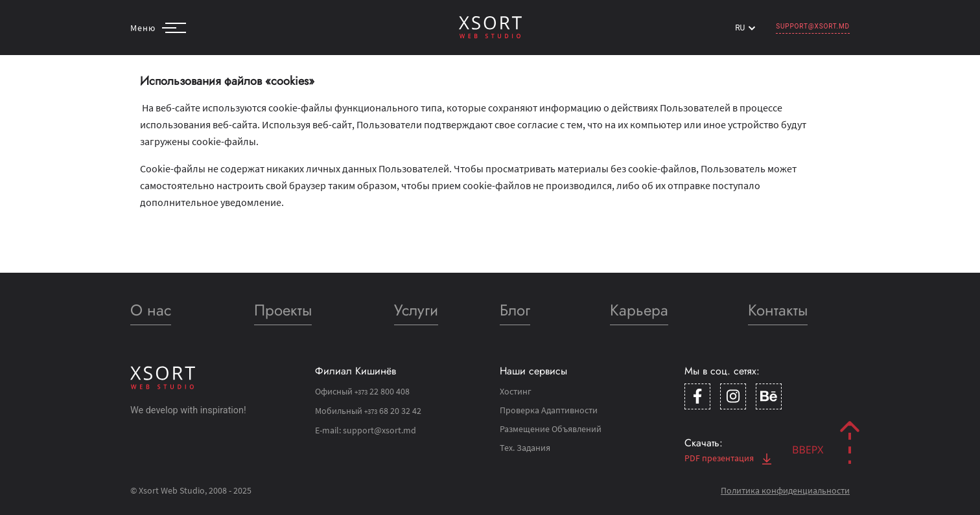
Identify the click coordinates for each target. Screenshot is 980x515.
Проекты (283, 310)
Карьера (639, 310)
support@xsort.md (813, 26)
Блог (515, 310)
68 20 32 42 (393, 411)
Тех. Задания (525, 448)
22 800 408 (382, 391)
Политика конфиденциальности (785, 490)
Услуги (416, 310)
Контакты (778, 310)
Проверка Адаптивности (549, 410)
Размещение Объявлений (551, 429)
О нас (151, 310)
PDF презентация (728, 458)
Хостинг (516, 391)
